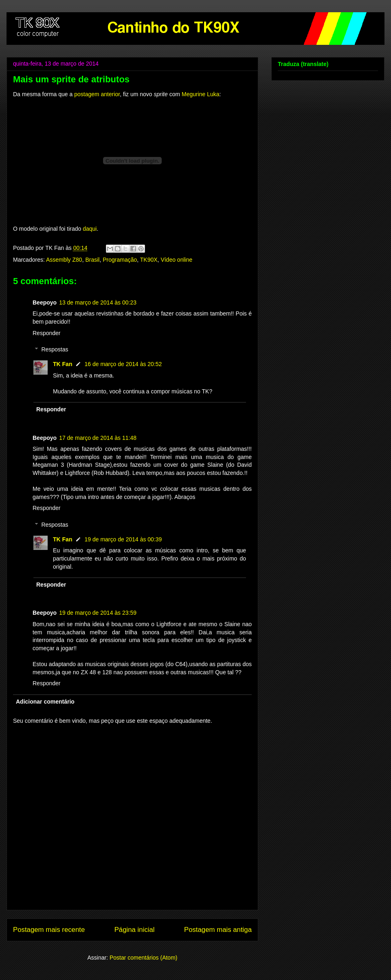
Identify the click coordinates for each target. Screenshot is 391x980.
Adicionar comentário (45, 702)
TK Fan (63, 364)
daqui (90, 229)
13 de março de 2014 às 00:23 (98, 302)
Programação (120, 260)
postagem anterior (97, 94)
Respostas (55, 350)
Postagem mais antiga (218, 930)
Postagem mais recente (49, 930)
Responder (47, 333)
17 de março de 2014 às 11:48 (98, 438)
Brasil (92, 260)
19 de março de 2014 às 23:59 (98, 613)
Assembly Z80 (64, 260)
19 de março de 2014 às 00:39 (123, 539)
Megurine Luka (201, 94)
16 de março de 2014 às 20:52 (123, 364)
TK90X (149, 260)
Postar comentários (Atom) (144, 958)
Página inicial (135, 930)
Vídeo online (176, 260)
